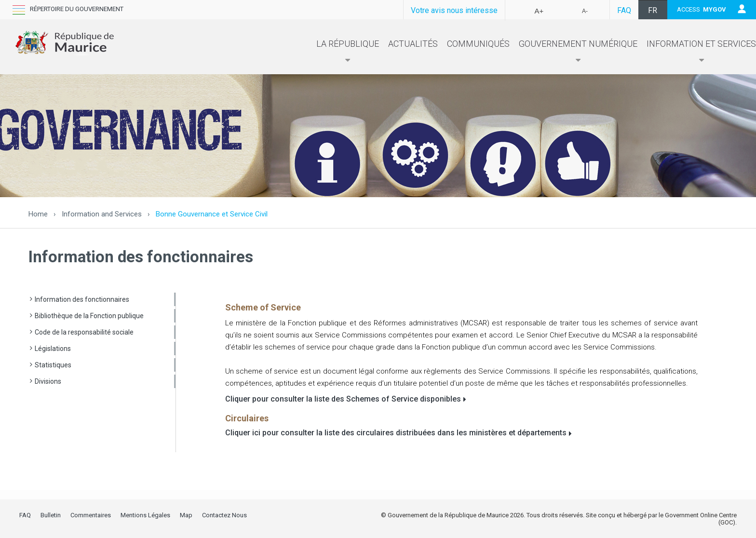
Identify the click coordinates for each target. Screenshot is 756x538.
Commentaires (91, 515)
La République (348, 52)
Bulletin (51, 515)
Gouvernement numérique (578, 52)
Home (38, 214)
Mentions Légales (145, 515)
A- (585, 11)
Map (186, 515)
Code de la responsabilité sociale (84, 332)
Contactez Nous (224, 515)
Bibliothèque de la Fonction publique (89, 316)
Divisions (48, 381)
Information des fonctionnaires (82, 299)
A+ (539, 11)
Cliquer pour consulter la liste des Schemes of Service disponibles (343, 399)
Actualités (413, 44)
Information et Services (701, 52)
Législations (53, 349)
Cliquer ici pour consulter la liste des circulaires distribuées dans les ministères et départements (396, 433)
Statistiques (53, 365)
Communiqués (478, 44)
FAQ (624, 10)
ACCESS (702, 9)
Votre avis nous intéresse (454, 10)
